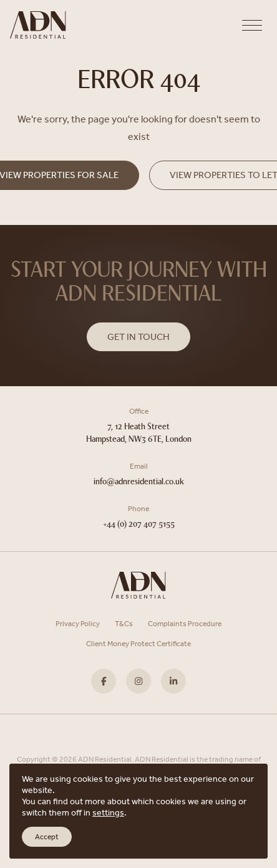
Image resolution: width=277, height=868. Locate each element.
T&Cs (124, 624)
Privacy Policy (78, 624)
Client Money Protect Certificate (138, 644)
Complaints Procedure (185, 624)
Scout (170, 809)
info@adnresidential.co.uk (139, 482)
